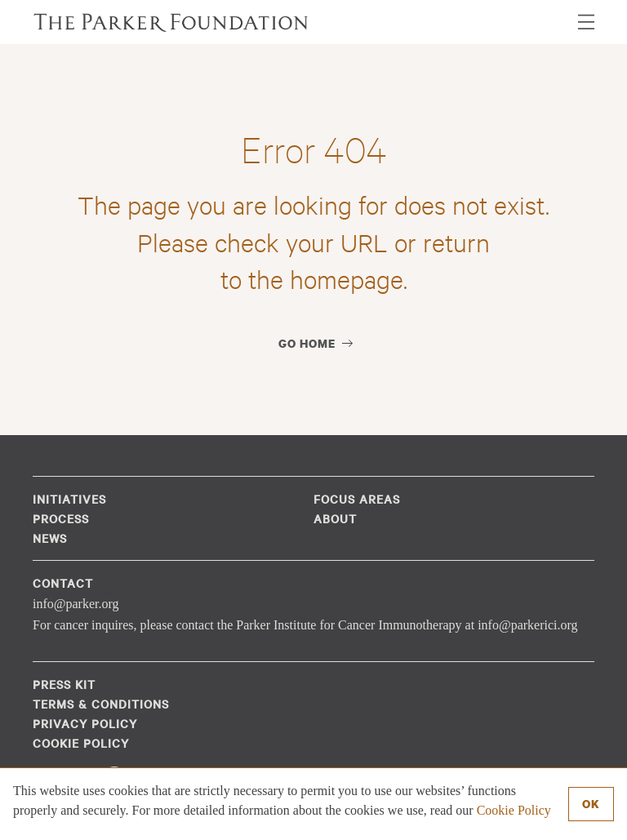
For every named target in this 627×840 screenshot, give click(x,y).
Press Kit (64, 684)
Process (61, 518)
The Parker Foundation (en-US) (171, 22)
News (50, 538)
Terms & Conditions (101, 704)
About (335, 518)
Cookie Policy (514, 810)
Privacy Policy (85, 723)
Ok (591, 804)
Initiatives (69, 499)
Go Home (307, 343)
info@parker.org (76, 604)
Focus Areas (357, 499)
